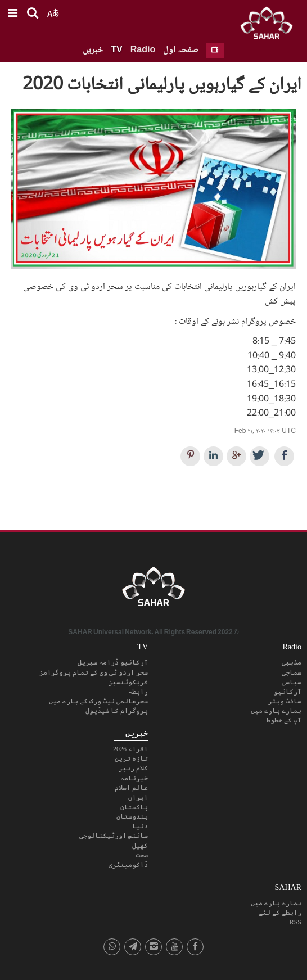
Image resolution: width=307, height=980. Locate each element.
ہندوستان (132, 816)
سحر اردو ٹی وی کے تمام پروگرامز (94, 672)
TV (116, 50)
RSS (295, 922)
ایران (138, 797)
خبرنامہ (134, 778)
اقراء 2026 (130, 749)
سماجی (292, 672)
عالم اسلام (131, 788)
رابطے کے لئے (280, 913)
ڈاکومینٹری (128, 865)
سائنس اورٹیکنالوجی (114, 836)
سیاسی (292, 682)
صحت (142, 855)
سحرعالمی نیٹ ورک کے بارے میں (98, 701)
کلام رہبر (133, 768)
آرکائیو (288, 692)
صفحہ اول (181, 50)
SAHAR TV (153, 590)
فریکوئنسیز (128, 682)
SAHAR (270, 25)
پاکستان (134, 807)
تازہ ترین (131, 758)
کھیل (140, 846)
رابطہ (138, 692)
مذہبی (292, 662)
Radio (143, 50)
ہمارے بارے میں (276, 711)
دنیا (140, 826)
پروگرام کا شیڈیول (117, 711)
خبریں (93, 50)
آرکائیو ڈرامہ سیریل (113, 662)
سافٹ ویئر (285, 701)
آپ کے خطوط (284, 720)
